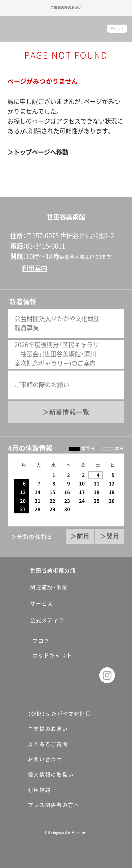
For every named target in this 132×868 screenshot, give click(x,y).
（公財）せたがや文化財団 (59, 714)
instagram (107, 675)
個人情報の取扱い (51, 775)
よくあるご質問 (48, 744)
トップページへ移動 (41, 152)
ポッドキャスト (52, 655)
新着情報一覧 (69, 412)
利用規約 (39, 790)
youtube (86, 675)
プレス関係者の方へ (54, 805)
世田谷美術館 (66, 29)
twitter (65, 675)
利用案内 (34, 268)
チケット (117, 29)
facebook (44, 675)
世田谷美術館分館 (49, 570)
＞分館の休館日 (32, 537)
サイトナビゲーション (12, 29)
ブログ (41, 641)
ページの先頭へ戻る (66, 197)
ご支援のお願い (48, 729)
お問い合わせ (45, 759)
